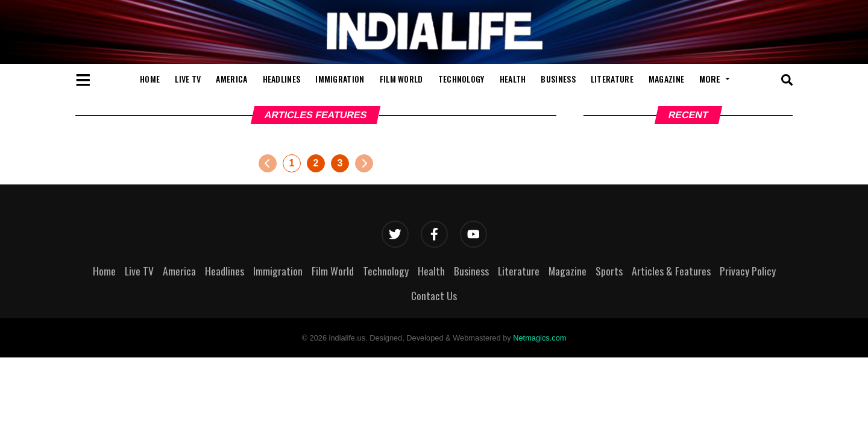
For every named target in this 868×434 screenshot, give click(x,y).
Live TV (188, 79)
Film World (401, 79)
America (231, 79)
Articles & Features (671, 271)
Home (150, 79)
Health (513, 79)
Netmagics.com (539, 338)
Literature (612, 79)
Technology (461, 79)
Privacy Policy (748, 271)
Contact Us (434, 295)
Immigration (340, 79)
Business (558, 79)
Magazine (666, 79)
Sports (609, 271)
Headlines (282, 79)
